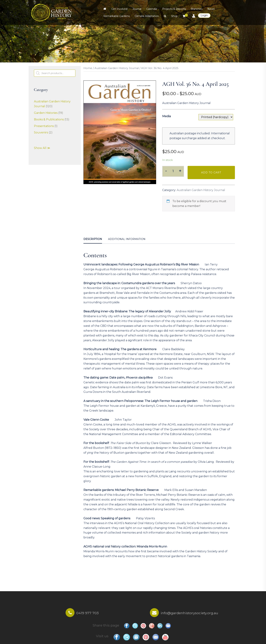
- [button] (166, 171)
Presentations (44, 126)
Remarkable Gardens (117, 16)
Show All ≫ (42, 148)
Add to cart (211, 173)
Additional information (127, 239)
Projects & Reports (174, 9)
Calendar (152, 9)
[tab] (93, 239)
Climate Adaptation (147, 16)
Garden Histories (46, 113)
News (211, 9)
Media (166, 116)
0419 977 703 (87, 613)
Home (88, 68)
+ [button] (180, 171)
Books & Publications (49, 119)
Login (204, 15)
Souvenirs (41, 132)
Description (93, 239)
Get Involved (119, 9)
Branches (197, 9)
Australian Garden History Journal (117, 68)
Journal (137, 9)
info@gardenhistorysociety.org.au (189, 613)
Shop (174, 16)
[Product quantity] (173, 171)
